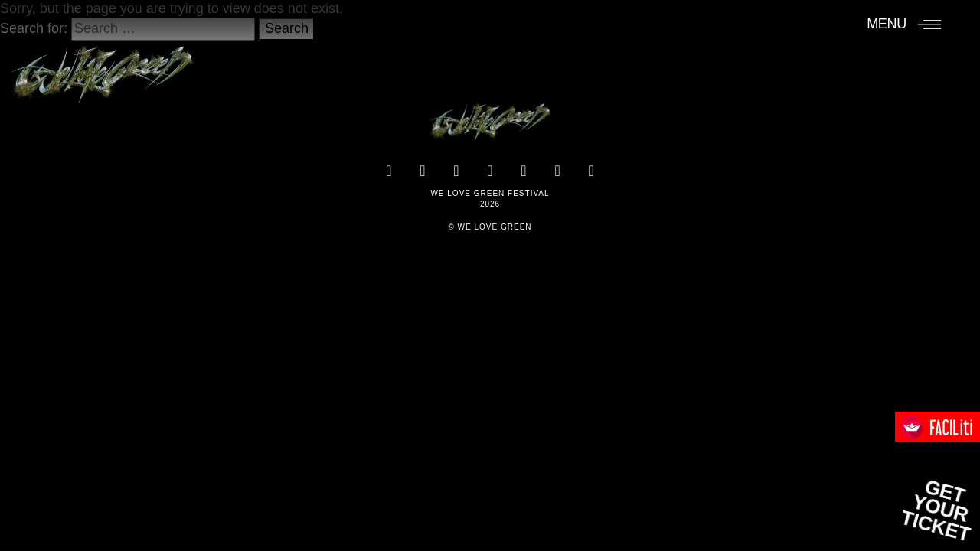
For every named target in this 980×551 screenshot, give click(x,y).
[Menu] (904, 24)
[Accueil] (102, 67)
